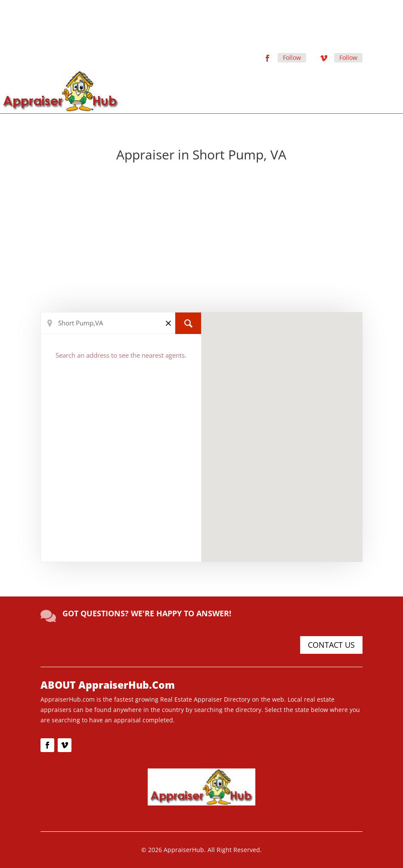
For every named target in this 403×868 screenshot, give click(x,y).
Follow (292, 58)
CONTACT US (331, 645)
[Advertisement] (202, 239)
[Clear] (168, 323)
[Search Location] (121, 323)
